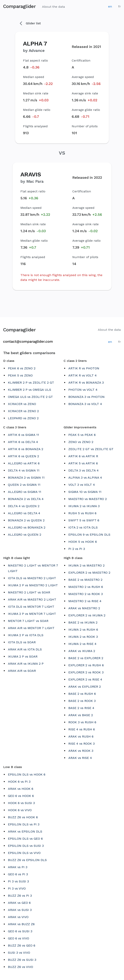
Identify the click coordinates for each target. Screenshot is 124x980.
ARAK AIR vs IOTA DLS (25, 649)
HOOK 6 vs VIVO (20, 810)
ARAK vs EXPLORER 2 (85, 687)
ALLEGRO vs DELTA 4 (24, 513)
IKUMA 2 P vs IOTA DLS (26, 635)
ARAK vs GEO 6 (19, 903)
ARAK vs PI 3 (18, 867)
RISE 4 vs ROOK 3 (82, 744)
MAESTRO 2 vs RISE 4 (85, 601)
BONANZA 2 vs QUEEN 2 (26, 520)
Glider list (30, 23)
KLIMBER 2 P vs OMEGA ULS (30, 390)
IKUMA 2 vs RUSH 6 (83, 630)
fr (120, 6)
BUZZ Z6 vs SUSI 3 (22, 960)
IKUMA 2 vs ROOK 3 (83, 637)
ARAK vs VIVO (18, 917)
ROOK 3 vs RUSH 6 (82, 722)
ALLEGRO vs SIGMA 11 (25, 492)
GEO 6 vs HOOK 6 (21, 796)
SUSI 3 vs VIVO (19, 953)
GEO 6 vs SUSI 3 (20, 931)
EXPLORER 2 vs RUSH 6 (86, 665)
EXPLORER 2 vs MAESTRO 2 (89, 573)
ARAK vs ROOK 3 (81, 751)
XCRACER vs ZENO (22, 404)
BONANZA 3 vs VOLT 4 (85, 404)
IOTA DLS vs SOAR (22, 642)
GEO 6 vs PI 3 (18, 874)
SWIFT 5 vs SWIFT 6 (84, 520)
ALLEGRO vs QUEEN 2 (25, 535)
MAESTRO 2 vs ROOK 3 (86, 594)
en (110, 6)
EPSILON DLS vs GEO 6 (25, 839)
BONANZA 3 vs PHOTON (86, 397)
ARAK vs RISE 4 (80, 758)
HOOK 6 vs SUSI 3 (21, 803)
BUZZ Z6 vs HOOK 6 (23, 817)
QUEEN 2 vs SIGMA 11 (24, 485)
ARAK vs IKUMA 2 (82, 651)
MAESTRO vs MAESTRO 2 (88, 499)
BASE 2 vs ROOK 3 (82, 701)
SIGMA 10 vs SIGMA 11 (85, 492)
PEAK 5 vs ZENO (20, 375)
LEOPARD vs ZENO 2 (23, 418)
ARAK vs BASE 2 (81, 715)
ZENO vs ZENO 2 (81, 442)
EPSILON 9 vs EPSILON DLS (89, 535)
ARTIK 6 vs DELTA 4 (23, 442)
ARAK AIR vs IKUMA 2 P (26, 664)
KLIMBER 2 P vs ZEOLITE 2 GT (31, 383)
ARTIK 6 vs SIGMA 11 (23, 435)
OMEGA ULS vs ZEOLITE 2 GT (30, 397)
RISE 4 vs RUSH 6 (82, 729)
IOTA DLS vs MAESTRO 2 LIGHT (32, 578)
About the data (53, 7)
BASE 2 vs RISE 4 (81, 708)
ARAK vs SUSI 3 (20, 910)
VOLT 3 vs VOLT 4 (82, 485)
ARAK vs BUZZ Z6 (21, 924)
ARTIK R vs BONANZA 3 (86, 383)
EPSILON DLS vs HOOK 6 (27, 774)
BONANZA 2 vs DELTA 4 (26, 499)
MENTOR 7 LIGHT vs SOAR (28, 621)
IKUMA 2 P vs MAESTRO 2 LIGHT (33, 585)
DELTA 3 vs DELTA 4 (83, 470)
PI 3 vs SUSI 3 (18, 881)
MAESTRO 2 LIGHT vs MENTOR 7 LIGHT (33, 568)
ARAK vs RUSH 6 (81, 736)
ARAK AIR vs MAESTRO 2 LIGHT (32, 599)
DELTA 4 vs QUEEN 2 (24, 506)
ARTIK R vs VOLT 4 (83, 375)
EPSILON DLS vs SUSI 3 (26, 846)
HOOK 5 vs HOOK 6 (83, 542)
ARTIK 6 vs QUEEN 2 (23, 456)
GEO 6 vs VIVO (19, 938)
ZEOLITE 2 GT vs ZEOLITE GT (91, 449)
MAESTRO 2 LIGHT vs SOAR (29, 592)
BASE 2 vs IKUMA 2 (83, 622)
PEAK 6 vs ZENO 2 (22, 368)
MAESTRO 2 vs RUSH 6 (86, 587)
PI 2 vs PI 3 (77, 549)
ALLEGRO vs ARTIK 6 (24, 463)
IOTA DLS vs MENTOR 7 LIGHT (31, 607)
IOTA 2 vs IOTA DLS (83, 527)
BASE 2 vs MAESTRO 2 (85, 580)
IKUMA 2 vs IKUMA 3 (84, 506)
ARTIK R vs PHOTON (84, 368)
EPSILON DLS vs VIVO (24, 853)
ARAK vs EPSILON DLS (25, 831)
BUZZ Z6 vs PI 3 (20, 896)
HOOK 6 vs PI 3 (19, 782)
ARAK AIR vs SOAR (22, 671)
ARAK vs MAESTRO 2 (84, 608)
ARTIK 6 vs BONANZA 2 (26, 449)
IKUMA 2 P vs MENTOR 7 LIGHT (32, 614)
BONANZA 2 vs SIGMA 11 (26, 478)
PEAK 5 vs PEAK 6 (82, 435)
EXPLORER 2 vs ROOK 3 (86, 672)
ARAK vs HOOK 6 (21, 789)
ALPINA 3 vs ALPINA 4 (85, 478)
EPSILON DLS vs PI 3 (24, 824)
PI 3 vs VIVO (17, 888)
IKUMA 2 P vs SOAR (23, 656)
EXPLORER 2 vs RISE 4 (85, 679)
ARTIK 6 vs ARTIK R (83, 456)
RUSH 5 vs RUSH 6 (82, 513)
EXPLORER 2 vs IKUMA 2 (87, 615)
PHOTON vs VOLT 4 (83, 390)
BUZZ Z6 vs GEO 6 (22, 945)
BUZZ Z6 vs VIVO (21, 967)
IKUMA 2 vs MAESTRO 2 (86, 565)
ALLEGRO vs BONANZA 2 (27, 527)
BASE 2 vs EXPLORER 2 (86, 658)
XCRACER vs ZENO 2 (23, 411)
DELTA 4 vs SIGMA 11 (24, 470)
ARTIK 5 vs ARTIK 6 (83, 463)
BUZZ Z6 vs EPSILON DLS (27, 860)
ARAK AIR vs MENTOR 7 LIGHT (31, 628)
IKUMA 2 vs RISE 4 (82, 644)
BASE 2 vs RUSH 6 (82, 694)
